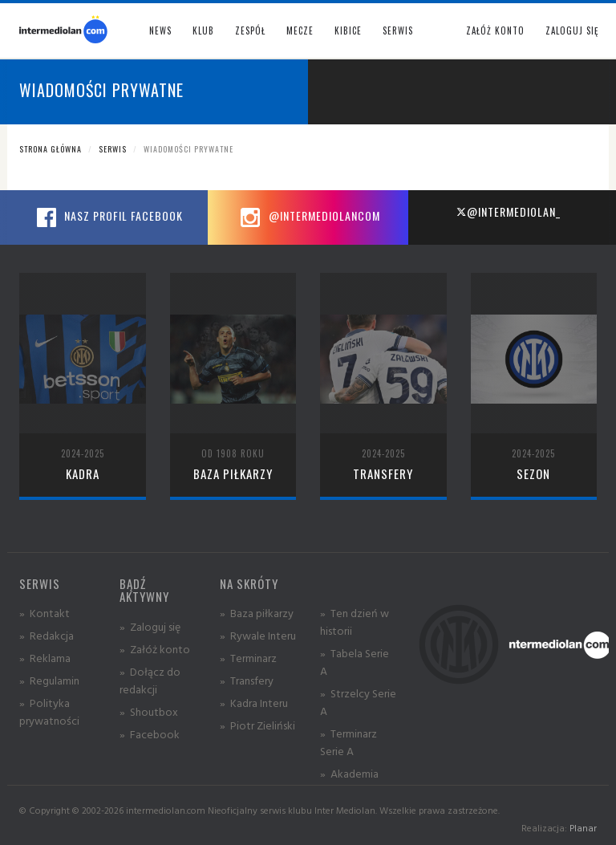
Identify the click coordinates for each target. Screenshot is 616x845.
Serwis (113, 149)
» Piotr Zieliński (257, 725)
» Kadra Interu (254, 703)
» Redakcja (47, 635)
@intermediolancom (308, 217)
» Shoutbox (149, 711)
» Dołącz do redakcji (150, 680)
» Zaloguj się (150, 626)
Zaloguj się (572, 30)
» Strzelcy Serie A (358, 702)
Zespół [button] (250, 30)
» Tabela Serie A (355, 662)
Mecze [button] (300, 30)
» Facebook (150, 734)
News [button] (160, 30)
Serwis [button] (398, 30)
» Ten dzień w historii (355, 622)
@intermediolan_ (508, 211)
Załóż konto (495, 30)
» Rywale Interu (258, 635)
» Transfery (247, 680)
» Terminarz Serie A (349, 742)
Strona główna (51, 149)
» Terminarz (248, 658)
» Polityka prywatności (49, 711)
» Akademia (349, 773)
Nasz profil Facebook (107, 217)
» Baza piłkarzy (257, 613)
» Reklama (45, 658)
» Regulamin (49, 680)
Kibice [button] (348, 30)
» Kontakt (45, 613)
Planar (583, 828)
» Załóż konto (155, 649)
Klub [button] (203, 30)
